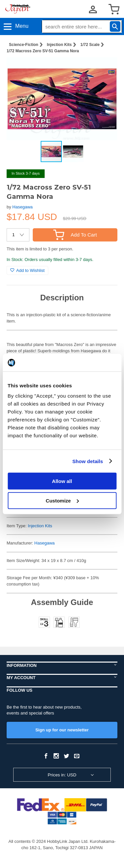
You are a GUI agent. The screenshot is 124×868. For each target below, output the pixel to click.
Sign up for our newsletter (62, 730)
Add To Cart (75, 235)
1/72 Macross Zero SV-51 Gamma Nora (43, 51)
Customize (62, 500)
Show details (88, 461)
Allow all (62, 481)
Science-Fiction (24, 45)
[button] (105, 69)
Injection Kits (59, 45)
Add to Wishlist (27, 270)
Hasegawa (22, 207)
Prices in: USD (62, 775)
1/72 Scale (90, 45)
